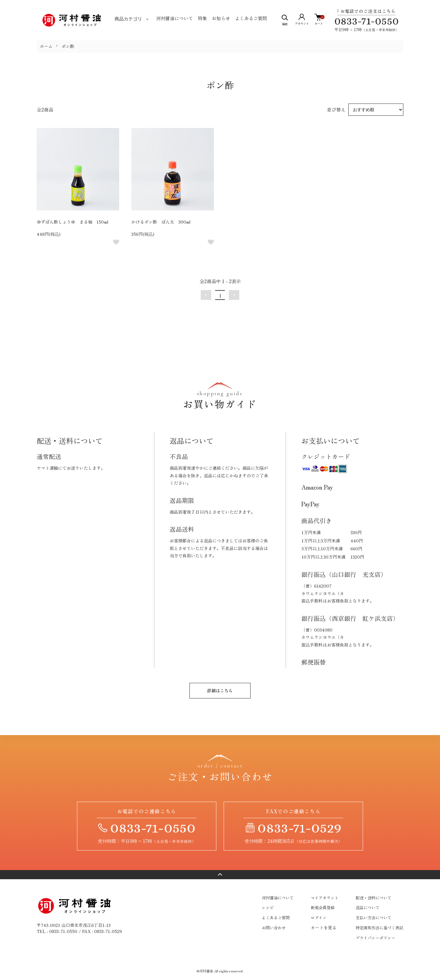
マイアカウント (325, 898)
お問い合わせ (274, 928)
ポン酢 (68, 46)
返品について (368, 907)
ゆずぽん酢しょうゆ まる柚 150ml (72, 222)
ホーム (46, 46)
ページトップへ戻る (220, 875)
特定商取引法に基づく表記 (380, 928)
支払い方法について (374, 918)
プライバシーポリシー (376, 938)
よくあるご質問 (251, 18)
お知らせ (221, 18)
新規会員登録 (323, 907)
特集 (202, 18)
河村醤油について (174, 18)
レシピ (268, 907)
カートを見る (324, 927)
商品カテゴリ (128, 19)
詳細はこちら (220, 690)
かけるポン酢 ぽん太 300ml (161, 222)
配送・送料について (374, 898)
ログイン (319, 918)
